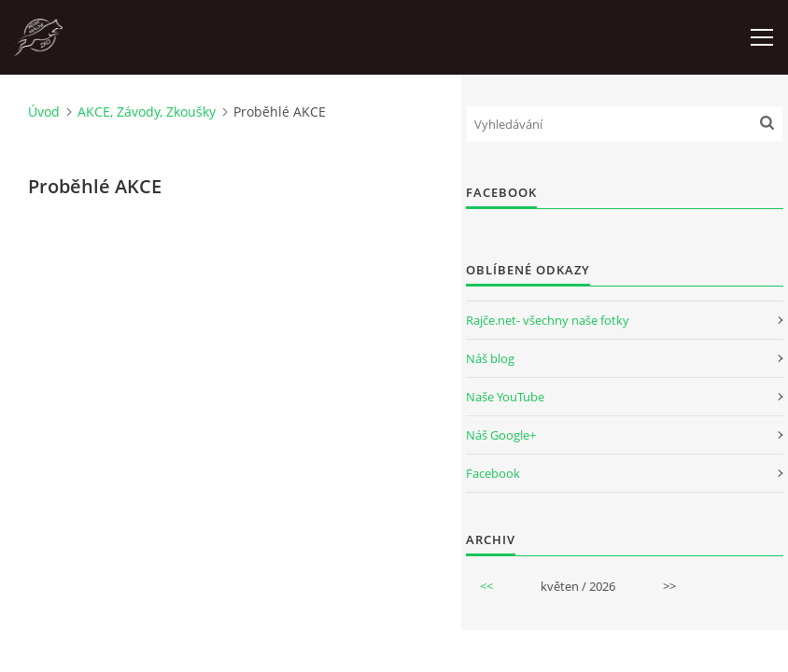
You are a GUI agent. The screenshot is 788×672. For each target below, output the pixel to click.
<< (486, 586)
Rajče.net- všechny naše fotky (548, 320)
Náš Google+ (501, 435)
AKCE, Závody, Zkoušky (147, 112)
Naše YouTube (505, 397)
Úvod (44, 112)
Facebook (493, 473)
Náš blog (490, 358)
